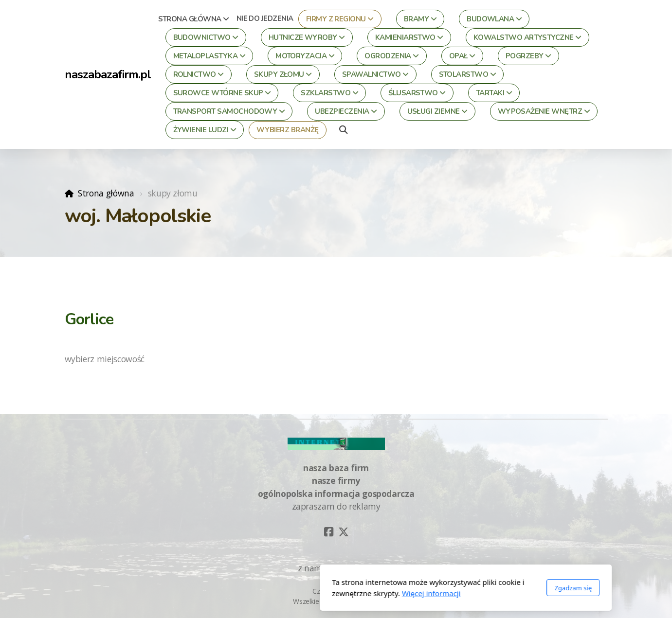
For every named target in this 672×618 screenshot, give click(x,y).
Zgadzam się (444, 588)
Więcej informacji (301, 593)
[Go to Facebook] (329, 532)
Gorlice (89, 319)
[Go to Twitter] (344, 532)
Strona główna (106, 193)
